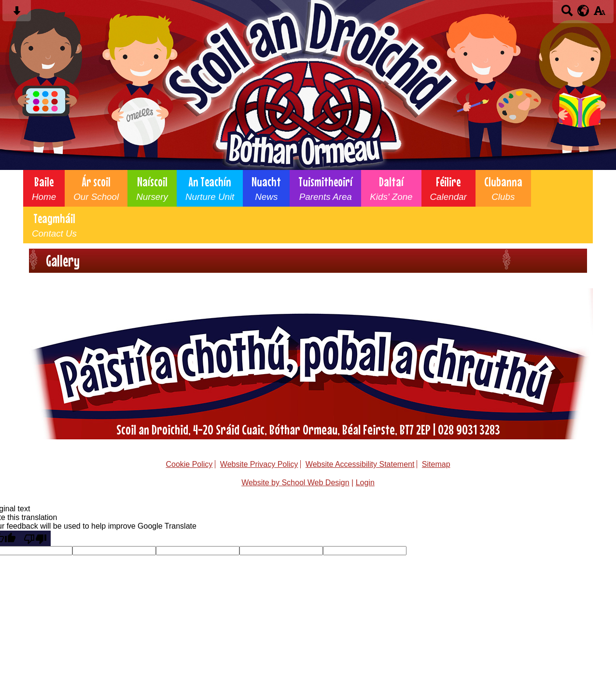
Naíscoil (152, 188)
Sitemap (436, 464)
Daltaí (391, 188)
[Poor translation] (35, 538)
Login (365, 483)
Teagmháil (54, 225)
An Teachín (210, 188)
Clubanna (503, 188)
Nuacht (266, 188)
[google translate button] (583, 11)
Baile (44, 188)
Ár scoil (96, 188)
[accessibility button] (599, 14)
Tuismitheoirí (325, 188)
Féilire (448, 188)
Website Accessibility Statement (360, 464)
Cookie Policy (189, 464)
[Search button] (567, 14)
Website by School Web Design (295, 483)
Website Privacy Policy (259, 464)
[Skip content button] (17, 14)
